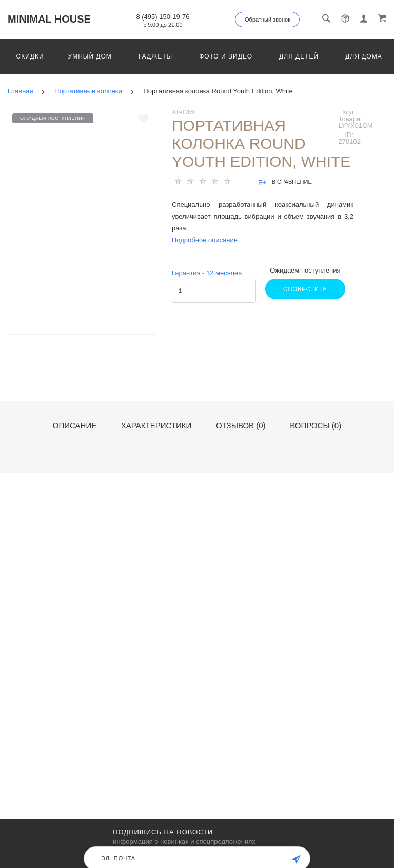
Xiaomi (184, 112)
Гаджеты (155, 56)
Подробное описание (205, 240)
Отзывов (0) (241, 426)
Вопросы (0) (316, 426)
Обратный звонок (268, 20)
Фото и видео (226, 56)
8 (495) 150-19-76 (163, 17)
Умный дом (90, 56)
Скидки (30, 56)
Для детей (299, 56)
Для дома (363, 56)
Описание (75, 426)
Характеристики (156, 426)
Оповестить (305, 289)
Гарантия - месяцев (207, 273)
